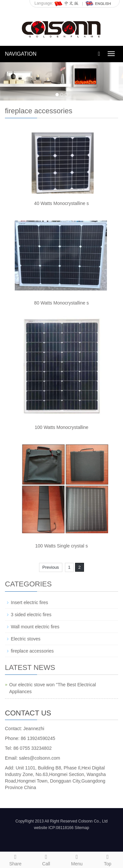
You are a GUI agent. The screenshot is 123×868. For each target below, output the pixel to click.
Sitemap (82, 828)
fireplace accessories (32, 651)
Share (15, 859)
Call (46, 859)
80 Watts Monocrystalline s (61, 303)
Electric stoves (26, 639)
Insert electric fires (30, 602)
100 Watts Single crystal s (61, 546)
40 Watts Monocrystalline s (61, 203)
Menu (77, 859)
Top (108, 859)
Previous (51, 567)
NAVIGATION (21, 54)
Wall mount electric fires (35, 627)
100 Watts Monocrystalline (62, 427)
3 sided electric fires (31, 615)
